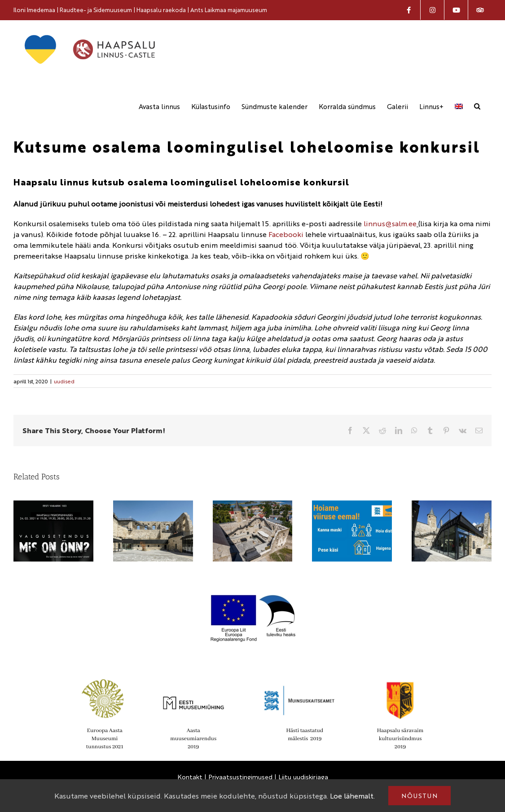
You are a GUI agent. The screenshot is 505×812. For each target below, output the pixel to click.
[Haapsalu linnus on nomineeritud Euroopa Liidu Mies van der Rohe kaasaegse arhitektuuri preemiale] (153, 505)
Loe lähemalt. (352, 796)
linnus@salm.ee (390, 223)
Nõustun (419, 795)
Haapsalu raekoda (161, 10)
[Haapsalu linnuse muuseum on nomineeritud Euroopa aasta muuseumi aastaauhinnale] (253, 505)
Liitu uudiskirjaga (303, 776)
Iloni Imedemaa (34, 10)
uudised (64, 381)
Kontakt (190, 776)
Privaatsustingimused (240, 776)
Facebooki (286, 234)
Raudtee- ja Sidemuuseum (96, 10)
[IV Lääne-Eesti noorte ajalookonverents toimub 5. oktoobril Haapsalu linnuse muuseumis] (452, 505)
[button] (477, 106)
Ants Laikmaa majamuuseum (229, 10)
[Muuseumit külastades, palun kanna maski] (352, 505)
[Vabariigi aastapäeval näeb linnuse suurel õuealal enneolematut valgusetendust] (53, 505)
